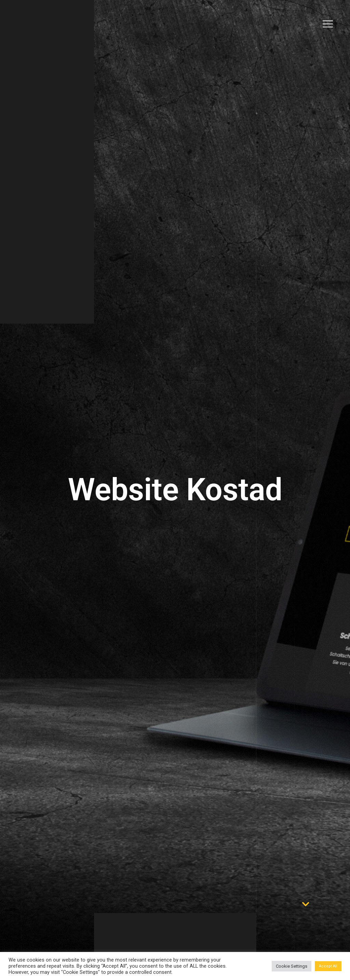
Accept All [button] (328, 966)
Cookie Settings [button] (292, 966)
